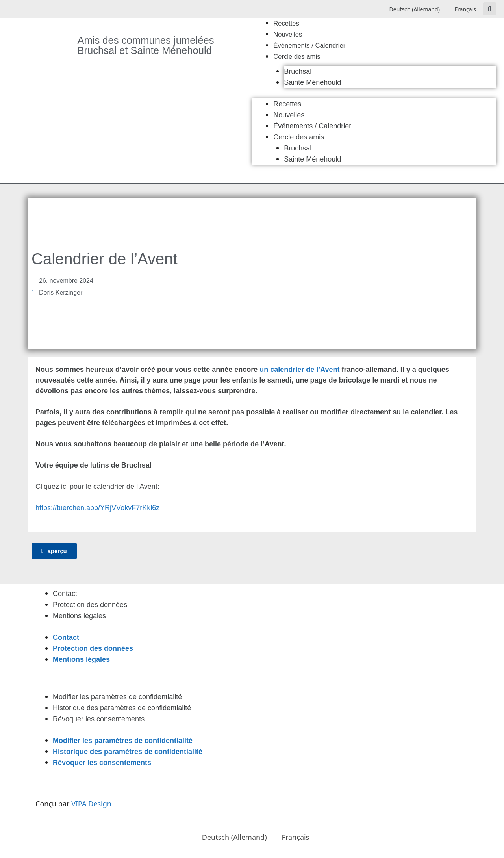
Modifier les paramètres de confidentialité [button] (117, 697)
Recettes (286, 23)
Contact (65, 594)
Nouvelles (288, 34)
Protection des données (90, 605)
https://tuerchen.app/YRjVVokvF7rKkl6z (97, 508)
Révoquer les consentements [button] (99, 719)
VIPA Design (91, 804)
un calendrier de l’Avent (299, 370)
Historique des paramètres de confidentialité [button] (122, 708)
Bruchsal (298, 71)
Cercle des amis (297, 57)
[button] (490, 9)
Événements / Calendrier (309, 45)
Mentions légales (79, 616)
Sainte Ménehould (312, 82)
